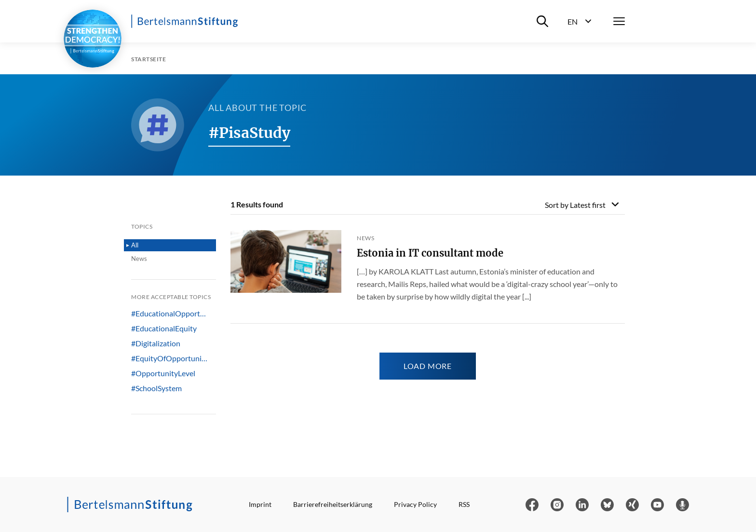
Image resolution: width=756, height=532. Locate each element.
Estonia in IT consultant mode (430, 253)
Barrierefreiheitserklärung (333, 504)
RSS (464, 504)
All (135, 245)
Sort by (575, 205)
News (139, 259)
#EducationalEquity (164, 328)
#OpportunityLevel (163, 373)
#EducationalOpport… (169, 314)
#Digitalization (156, 343)
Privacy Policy (415, 504)
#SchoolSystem (156, 388)
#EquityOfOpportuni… (169, 358)
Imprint (260, 504)
